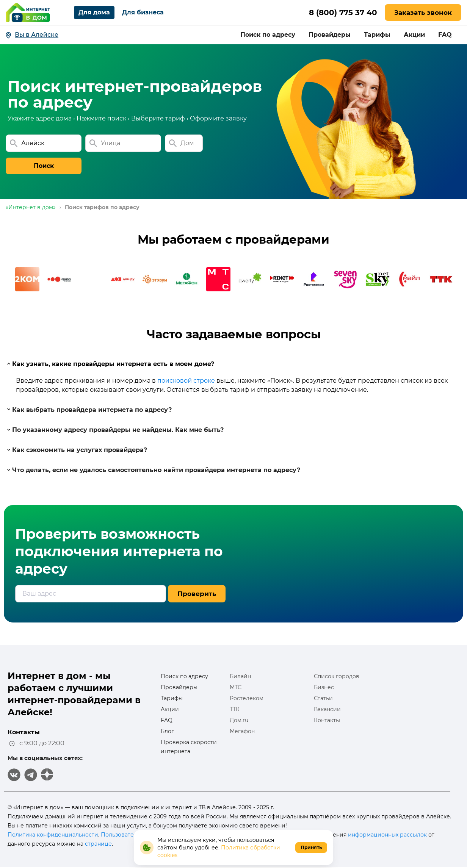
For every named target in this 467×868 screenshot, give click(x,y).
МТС (236, 687)
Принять (311, 847)
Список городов (337, 676)
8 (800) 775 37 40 (343, 13)
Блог (167, 731)
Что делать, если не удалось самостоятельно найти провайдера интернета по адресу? (153, 470)
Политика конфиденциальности (53, 835)
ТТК (235, 709)
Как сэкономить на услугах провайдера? (77, 450)
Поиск (44, 166)
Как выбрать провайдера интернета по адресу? (89, 409)
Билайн (240, 676)
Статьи (323, 698)
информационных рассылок (387, 835)
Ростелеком (247, 698)
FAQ (445, 35)
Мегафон (242, 731)
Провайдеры (330, 35)
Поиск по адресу (268, 35)
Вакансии (327, 709)
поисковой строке (186, 381)
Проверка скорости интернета (189, 747)
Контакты (327, 720)
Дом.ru (239, 720)
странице (98, 844)
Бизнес (324, 687)
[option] (27, 279)
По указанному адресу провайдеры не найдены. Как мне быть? (115, 430)
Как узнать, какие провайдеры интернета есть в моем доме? (110, 364)
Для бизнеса (143, 12)
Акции (414, 35)
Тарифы (377, 35)
